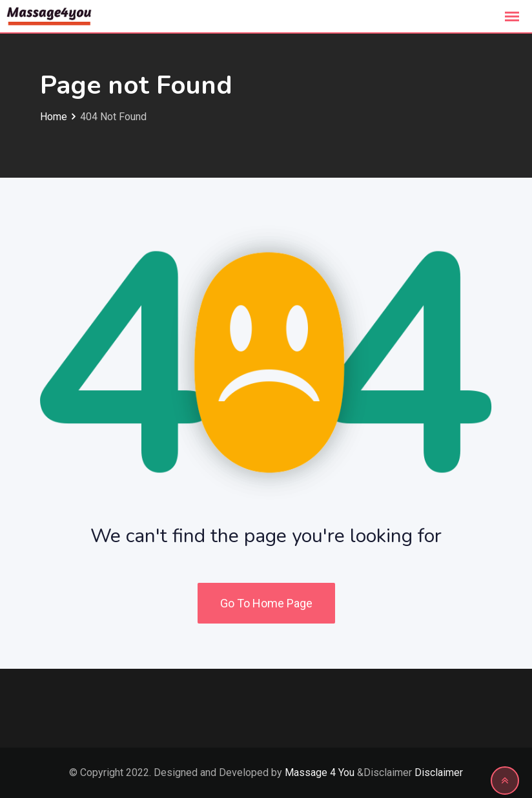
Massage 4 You (320, 772)
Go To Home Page (266, 603)
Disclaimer (439, 772)
